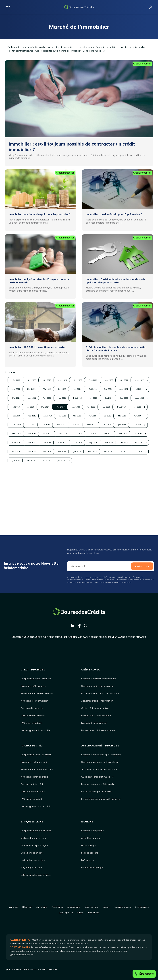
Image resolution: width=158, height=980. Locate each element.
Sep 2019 (42, 434)
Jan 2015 (114, 487)
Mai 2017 (18, 451)
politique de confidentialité (122, 582)
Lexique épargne (90, 853)
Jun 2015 (138, 478)
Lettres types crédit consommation (99, 730)
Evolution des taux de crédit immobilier (27, 47)
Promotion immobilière (107, 47)
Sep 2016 (66, 460)
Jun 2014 (90, 496)
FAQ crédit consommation (94, 723)
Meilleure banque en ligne (34, 838)
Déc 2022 (138, 380)
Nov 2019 (138, 425)
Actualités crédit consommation (97, 701)
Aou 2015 (90, 478)
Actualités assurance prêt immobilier (99, 769)
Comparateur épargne (93, 831)
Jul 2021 (138, 398)
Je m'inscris (140, 566)
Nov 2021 (42, 398)
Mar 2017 (66, 451)
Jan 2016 (114, 469)
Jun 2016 (138, 460)
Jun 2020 (114, 416)
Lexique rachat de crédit (33, 792)
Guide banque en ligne (32, 853)
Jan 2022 (18, 398)
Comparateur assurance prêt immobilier (101, 755)
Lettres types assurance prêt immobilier (101, 799)
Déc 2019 (114, 425)
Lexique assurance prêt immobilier (98, 784)
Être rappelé (144, 974)
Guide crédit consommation (95, 708)
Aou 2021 (114, 398)
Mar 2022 (114, 389)
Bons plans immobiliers (94, 51)
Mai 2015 (18, 487)
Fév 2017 (90, 451)
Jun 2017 (138, 443)
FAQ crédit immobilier (31, 723)
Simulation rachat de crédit (34, 762)
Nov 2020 (138, 407)
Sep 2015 (66, 478)
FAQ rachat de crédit (31, 799)
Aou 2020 (66, 416)
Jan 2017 (114, 451)
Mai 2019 (114, 434)
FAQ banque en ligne (31, 868)
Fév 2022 (138, 389)
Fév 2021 (66, 407)
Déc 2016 (138, 451)
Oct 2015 (42, 478)
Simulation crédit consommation (97, 686)
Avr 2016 (42, 469)
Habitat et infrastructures (20, 51)
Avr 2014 (138, 496)
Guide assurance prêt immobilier (97, 777)
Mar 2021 (42, 407)
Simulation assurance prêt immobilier (100, 762)
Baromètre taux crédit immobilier (37, 693)
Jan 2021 (90, 407)
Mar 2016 (66, 469)
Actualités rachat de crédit (34, 777)
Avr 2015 (42, 487)
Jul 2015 (114, 478)
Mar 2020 (42, 425)
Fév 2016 (90, 469)
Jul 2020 (90, 416)
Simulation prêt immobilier (34, 686)
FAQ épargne (88, 860)
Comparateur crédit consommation (99, 679)
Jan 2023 (114, 380)
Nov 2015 (18, 478)
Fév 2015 (90, 487)
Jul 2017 (114, 443)
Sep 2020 (42, 416)
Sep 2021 (90, 398)
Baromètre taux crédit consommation (100, 693)
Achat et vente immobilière (62, 47)
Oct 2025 (18, 380)
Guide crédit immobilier (32, 708)
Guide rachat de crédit (32, 784)
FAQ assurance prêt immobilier (97, 792)
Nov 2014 (18, 496)
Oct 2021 (66, 398)
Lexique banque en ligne (33, 860)
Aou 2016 (90, 460)
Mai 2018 (42, 443)
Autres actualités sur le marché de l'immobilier (58, 51)
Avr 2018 (66, 443)
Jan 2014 (18, 505)
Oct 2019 (18, 434)
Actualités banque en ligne (34, 845)
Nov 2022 (18, 389)
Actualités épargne (91, 838)
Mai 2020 (138, 416)
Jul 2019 (90, 434)
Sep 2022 (66, 389)
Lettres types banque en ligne (36, 875)
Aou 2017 (90, 443)
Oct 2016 (42, 460)
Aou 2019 (66, 434)
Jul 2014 (66, 496)
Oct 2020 (18, 416)
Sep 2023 (90, 380)
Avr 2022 (90, 389)
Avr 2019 (138, 434)
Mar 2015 (66, 487)
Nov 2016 (18, 460)
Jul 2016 (114, 460)
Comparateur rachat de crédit (36, 755)
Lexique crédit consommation (96, 716)
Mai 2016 (18, 469)
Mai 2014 (114, 496)
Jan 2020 (90, 425)
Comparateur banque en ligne (36, 831)
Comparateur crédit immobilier (36, 679)
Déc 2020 (114, 407)
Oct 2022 (42, 389)
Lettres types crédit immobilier (36, 730)
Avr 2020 (18, 425)
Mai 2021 (18, 407)
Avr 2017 (42, 451)
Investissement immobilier (133, 47)
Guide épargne (89, 845)
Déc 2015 (138, 469)
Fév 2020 (66, 425)
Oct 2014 (42, 496)
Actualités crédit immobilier (34, 701)
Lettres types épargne (92, 868)
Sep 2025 (42, 380)
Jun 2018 (18, 443)
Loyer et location (85, 47)
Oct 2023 (66, 380)
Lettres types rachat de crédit (36, 806)
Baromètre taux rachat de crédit (37, 769)
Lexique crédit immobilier (33, 716)
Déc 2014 (138, 487)
